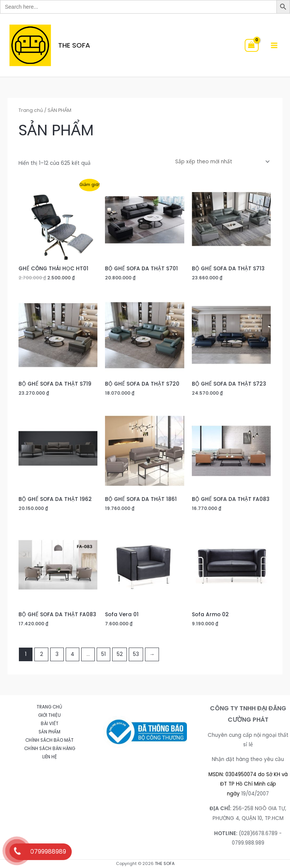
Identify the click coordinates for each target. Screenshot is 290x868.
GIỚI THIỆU (49, 715)
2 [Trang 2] (42, 654)
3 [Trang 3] (57, 654)
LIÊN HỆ (50, 757)
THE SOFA (74, 45)
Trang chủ (31, 110)
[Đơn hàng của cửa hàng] (221, 162)
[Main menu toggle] (274, 45)
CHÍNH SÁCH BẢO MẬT (49, 740)
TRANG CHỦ (49, 707)
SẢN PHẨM (49, 732)
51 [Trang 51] (103, 654)
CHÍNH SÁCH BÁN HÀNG (50, 749)
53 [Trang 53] (136, 654)
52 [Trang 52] (120, 654)
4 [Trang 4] (72, 654)
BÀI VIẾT (50, 724)
